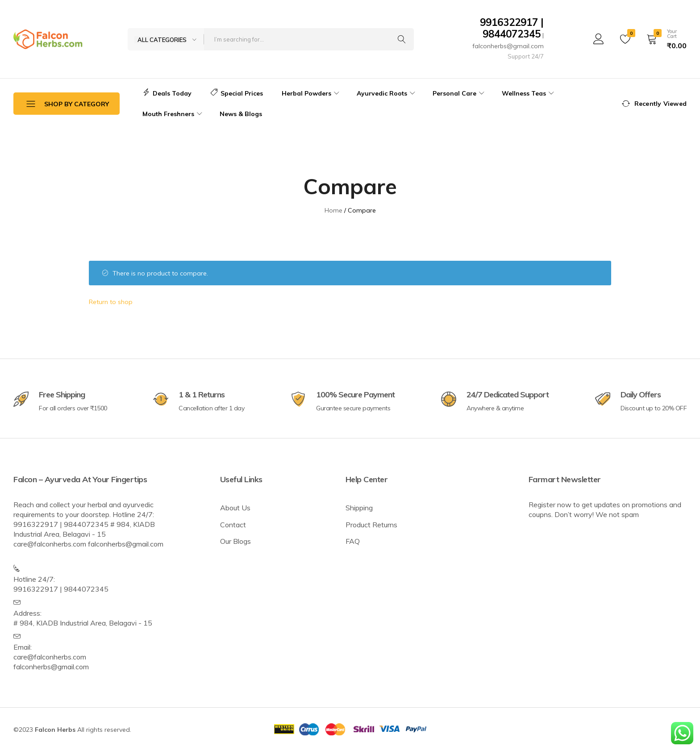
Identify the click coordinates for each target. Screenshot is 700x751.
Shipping (359, 508)
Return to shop (111, 302)
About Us (235, 508)
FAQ (353, 541)
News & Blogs (241, 114)
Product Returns (371, 525)
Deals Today (167, 93)
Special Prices (237, 93)
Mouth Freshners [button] (173, 114)
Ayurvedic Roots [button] (387, 93)
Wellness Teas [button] (529, 93)
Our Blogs (235, 541)
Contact (233, 525)
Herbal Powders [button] (312, 93)
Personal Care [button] (460, 93)
